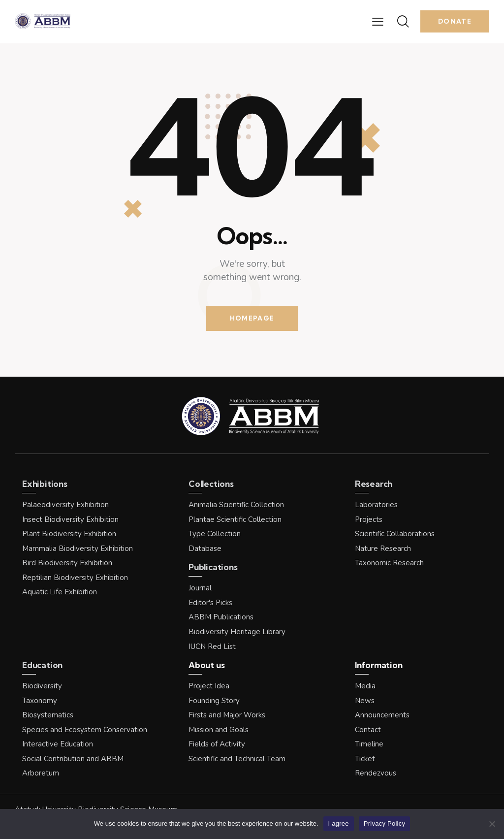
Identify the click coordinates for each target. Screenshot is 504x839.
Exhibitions (45, 484)
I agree (339, 823)
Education (42, 665)
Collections (211, 484)
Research (374, 484)
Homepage (252, 318)
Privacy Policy (384, 823)
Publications (213, 567)
